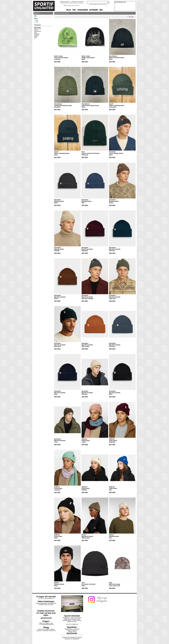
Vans (35, 38)
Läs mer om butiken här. (72, 624)
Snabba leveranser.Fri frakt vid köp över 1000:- (46, 613)
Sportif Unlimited (72, 616)
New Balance (38, 31)
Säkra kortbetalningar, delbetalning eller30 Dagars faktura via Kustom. (46, 604)
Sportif (36, 36)
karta (75, 622)
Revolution (37, 34)
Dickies (36, 30)
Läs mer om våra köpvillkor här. (46, 598)
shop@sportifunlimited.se (73, 5)
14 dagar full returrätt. (46, 597)
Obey (36, 33)
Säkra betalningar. (46, 601)
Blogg (46, 627)
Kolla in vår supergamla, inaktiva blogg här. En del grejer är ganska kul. (46, 630)
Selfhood (36, 35)
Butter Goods (38, 29)
